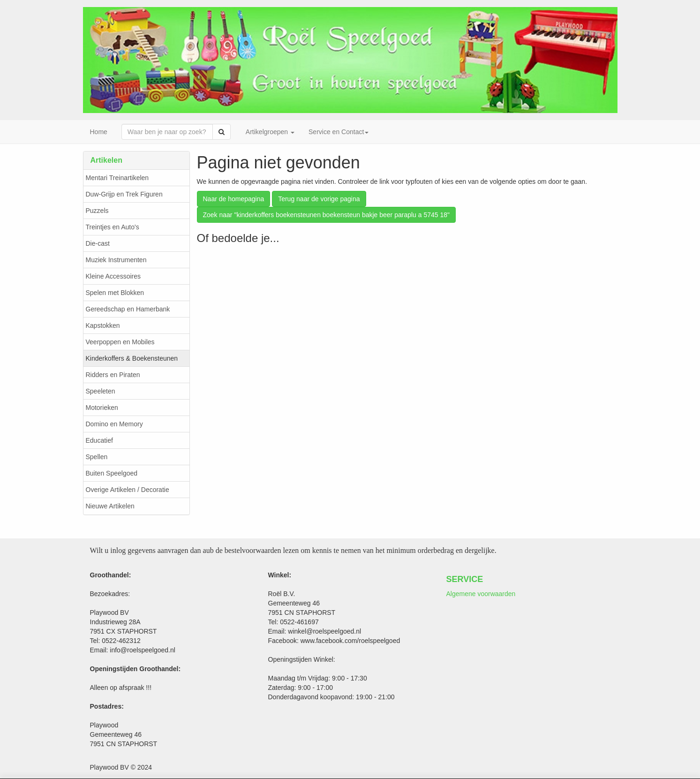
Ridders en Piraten (113, 375)
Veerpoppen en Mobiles (120, 342)
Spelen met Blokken (115, 293)
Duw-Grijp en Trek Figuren (124, 194)
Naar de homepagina (234, 199)
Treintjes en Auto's (113, 227)
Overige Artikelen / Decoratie (128, 490)
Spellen (97, 457)
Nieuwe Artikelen (110, 506)
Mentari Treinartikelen (117, 178)
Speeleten (101, 391)
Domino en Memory (114, 424)
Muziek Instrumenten (116, 260)
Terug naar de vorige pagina (319, 199)
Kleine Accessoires (113, 276)
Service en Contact (339, 132)
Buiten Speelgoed (112, 473)
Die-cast (98, 243)
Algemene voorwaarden (481, 594)
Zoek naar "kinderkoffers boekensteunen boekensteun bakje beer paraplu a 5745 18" (327, 215)
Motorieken (102, 408)
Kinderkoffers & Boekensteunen (132, 358)
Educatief (99, 440)
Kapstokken (103, 325)
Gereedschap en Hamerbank (128, 309)
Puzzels (97, 211)
